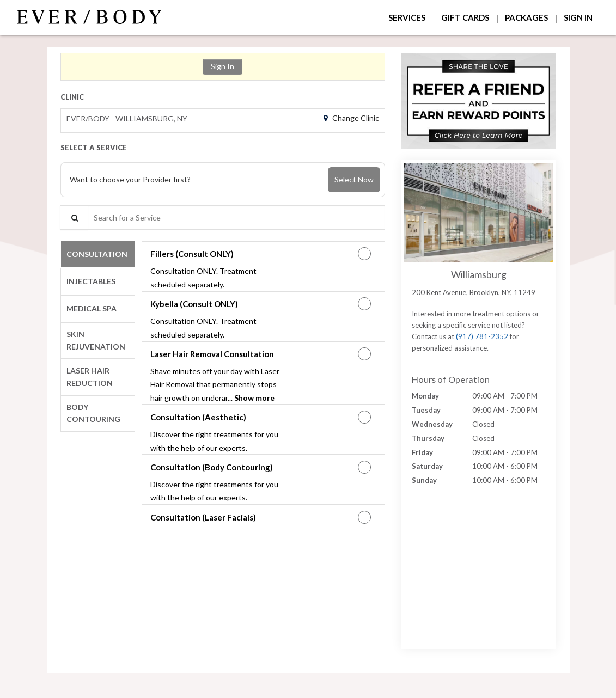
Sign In (222, 66)
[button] (478, 101)
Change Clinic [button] (355, 118)
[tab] (98, 254)
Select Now (354, 179)
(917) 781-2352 (482, 336)
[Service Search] (74, 218)
